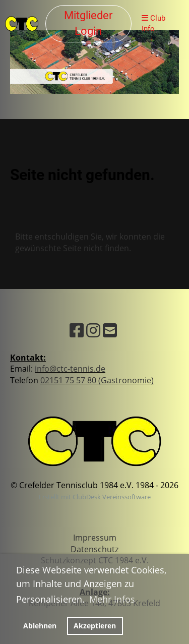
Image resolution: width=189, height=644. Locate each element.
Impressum (95, 538)
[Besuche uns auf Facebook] (77, 330)
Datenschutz (94, 549)
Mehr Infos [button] (112, 599)
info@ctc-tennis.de (70, 369)
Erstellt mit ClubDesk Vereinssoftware (95, 497)
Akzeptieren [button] (95, 626)
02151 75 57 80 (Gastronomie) (97, 380)
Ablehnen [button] (40, 626)
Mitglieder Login (88, 23)
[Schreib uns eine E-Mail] (110, 330)
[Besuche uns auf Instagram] (93, 330)
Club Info (153, 23)
